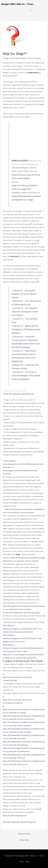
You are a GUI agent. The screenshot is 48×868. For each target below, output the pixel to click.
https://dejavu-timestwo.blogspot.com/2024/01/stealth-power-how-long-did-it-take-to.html (23, 648)
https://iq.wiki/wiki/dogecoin (15, 816)
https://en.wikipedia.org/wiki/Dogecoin (19, 822)
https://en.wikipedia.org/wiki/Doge (19, 394)
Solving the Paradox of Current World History (24, 294)
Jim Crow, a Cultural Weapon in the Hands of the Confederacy (26, 376)
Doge (6, 58)
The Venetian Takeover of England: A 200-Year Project (25, 312)
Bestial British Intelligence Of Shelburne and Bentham (26, 329)
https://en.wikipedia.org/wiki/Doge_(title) (22, 613)
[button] (31, 10)
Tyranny (37, 58)
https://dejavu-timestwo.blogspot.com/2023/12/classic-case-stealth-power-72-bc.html (22, 638)
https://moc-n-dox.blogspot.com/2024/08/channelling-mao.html (20, 470)
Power (30, 58)
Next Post (24, 840)
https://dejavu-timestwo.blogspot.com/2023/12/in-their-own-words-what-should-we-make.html (22, 629)
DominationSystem (18, 58)
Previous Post (24, 834)
